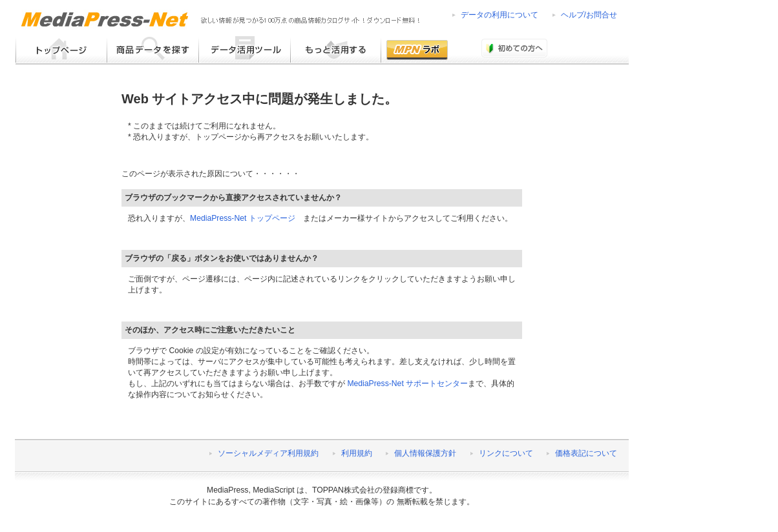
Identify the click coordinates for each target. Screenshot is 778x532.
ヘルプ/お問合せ (589, 15)
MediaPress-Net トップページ (243, 218)
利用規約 (357, 453)
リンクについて (506, 453)
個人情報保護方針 (425, 453)
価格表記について (586, 453)
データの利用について (499, 15)
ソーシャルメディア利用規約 (268, 453)
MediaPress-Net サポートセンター (407, 384)
